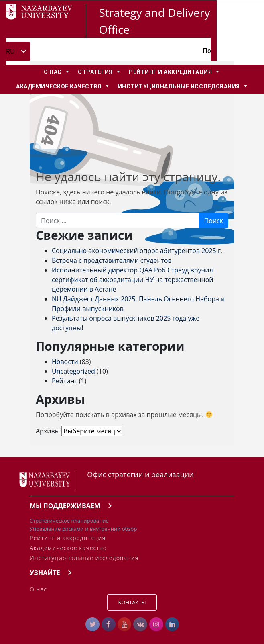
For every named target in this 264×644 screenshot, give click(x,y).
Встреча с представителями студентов (112, 260)
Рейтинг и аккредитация (170, 72)
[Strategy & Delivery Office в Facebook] (109, 625)
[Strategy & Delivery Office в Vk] (140, 625)
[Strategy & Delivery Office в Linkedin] (172, 625)
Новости (65, 362)
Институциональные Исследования (179, 86)
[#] (92, 625)
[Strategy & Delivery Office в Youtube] (125, 625)
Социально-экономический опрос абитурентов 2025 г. (137, 251)
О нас (53, 72)
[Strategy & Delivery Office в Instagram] (156, 625)
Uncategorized (73, 371)
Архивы (48, 431)
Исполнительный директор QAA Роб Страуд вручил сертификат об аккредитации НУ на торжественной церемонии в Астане (133, 280)
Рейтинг (65, 381)
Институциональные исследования (84, 558)
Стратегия (95, 72)
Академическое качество (59, 86)
